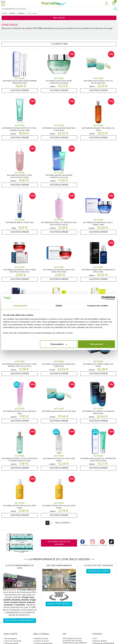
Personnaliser (59, 344)
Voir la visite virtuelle (59, 604)
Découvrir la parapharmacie (20, 621)
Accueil (4, 13)
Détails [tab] (59, 305)
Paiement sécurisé (41, 639)
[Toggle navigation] (3, 3)
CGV (95, 639)
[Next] (63, 523)
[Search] (57, 9)
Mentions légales (100, 641)
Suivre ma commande (13, 641)
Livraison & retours (42, 641)
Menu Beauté (59, 18)
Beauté (13, 13)
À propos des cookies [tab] (98, 305)
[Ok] (116, 9)
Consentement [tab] (20, 305)
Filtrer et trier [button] (59, 44)
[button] (106, 3)
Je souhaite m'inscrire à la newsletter (59, 543)
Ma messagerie (11, 639)
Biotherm (21, 13)
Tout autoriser (97, 344)
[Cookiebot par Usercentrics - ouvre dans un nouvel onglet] (103, 298)
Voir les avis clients (98, 571)
